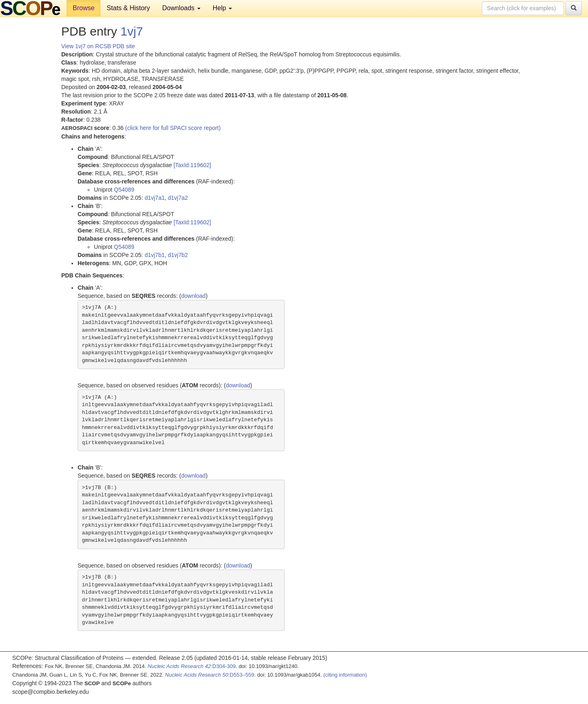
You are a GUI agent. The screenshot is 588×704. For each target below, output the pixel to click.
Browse (84, 8)
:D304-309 (192, 666)
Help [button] (222, 8)
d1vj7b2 (178, 255)
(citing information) (345, 675)
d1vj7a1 (155, 198)
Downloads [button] (181, 8)
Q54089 (124, 190)
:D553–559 (210, 675)
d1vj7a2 (178, 198)
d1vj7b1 (155, 255)
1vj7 (132, 31)
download (194, 296)
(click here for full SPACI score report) (173, 128)
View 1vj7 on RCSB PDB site (98, 46)
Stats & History (128, 8)
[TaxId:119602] (192, 165)
